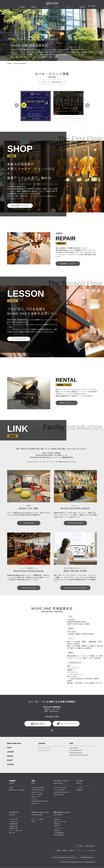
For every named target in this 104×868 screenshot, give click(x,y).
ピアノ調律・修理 (13, 819)
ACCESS (11, 764)
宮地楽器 (9, 64)
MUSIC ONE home (14, 743)
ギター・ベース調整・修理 (15, 831)
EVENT (10, 760)
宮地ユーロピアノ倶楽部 (60, 822)
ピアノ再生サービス (14, 822)
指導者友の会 (57, 819)
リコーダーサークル (59, 828)
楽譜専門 (62, 792)
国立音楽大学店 (35, 803)
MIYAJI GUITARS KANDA (75, 523)
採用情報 (64, 851)
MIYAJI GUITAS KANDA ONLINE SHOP (75, 588)
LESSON (10, 752)
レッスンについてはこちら (19, 339)
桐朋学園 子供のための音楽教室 (17, 790)
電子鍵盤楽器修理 (13, 824)
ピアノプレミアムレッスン (45, 748)
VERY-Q (33, 822)
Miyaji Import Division (59, 795)
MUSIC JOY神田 (29, 523)
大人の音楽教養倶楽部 (59, 833)
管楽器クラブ (57, 826)
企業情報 (58, 851)
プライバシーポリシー (81, 851)
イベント (57, 7)
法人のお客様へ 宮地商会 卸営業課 (85, 846)
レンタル (45, 7)
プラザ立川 (34, 799)
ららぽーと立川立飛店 (37, 795)
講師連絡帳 (71, 851)
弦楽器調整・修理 (13, 826)
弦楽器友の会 (57, 824)
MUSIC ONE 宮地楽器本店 (20, 64)
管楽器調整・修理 (13, 828)
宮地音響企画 (80, 790)
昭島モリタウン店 (36, 797)
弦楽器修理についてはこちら (68, 264)
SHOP (9, 748)
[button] (17, 105)
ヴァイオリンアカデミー (44, 750)
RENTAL (10, 756)
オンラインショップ (68, 724)
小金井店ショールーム (37, 792)
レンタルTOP (80, 788)
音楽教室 (11, 788)
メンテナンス (69, 7)
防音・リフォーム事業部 (37, 819)
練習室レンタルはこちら (67, 403)
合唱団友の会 (57, 831)
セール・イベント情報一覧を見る (52, 82)
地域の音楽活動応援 (59, 835)
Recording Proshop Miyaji (29, 588)
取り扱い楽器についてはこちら (20, 206)
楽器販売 (34, 7)
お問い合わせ (40, 724)
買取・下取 (12, 833)
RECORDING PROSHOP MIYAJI (39, 801)
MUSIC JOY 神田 (73, 748)
